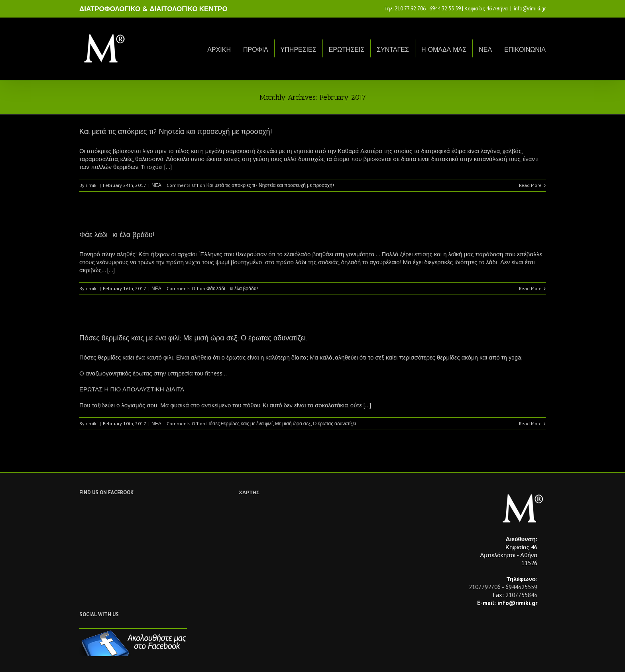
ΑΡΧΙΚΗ (219, 50)
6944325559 (521, 587)
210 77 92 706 (410, 9)
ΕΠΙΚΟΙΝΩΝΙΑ (525, 50)
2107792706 (485, 587)
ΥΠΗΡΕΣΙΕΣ (299, 50)
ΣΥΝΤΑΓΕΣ (393, 50)
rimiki (92, 185)
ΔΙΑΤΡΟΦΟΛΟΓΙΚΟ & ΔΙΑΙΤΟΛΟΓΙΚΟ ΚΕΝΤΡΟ (153, 9)
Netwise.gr (227, 658)
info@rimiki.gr (530, 9)
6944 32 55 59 (445, 9)
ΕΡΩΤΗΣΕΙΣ (347, 50)
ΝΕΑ (485, 50)
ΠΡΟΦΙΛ (256, 50)
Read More (530, 185)
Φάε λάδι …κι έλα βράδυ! (117, 235)
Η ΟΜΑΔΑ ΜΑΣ (444, 50)
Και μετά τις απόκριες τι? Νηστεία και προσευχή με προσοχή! (176, 132)
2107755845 (521, 595)
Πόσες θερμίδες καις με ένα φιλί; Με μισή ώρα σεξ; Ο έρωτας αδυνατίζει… (194, 338)
